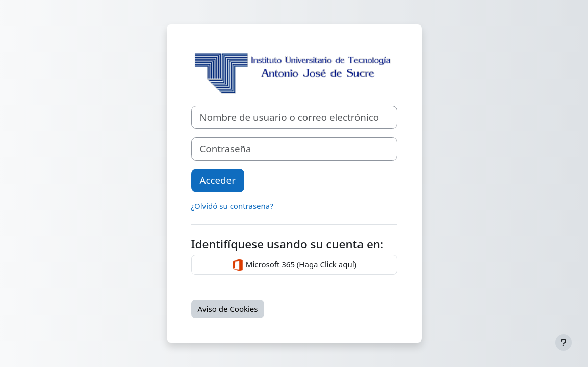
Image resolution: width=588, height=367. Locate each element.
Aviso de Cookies (228, 309)
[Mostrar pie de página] (564, 343)
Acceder (218, 180)
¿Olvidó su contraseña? (232, 206)
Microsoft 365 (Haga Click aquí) (294, 265)
